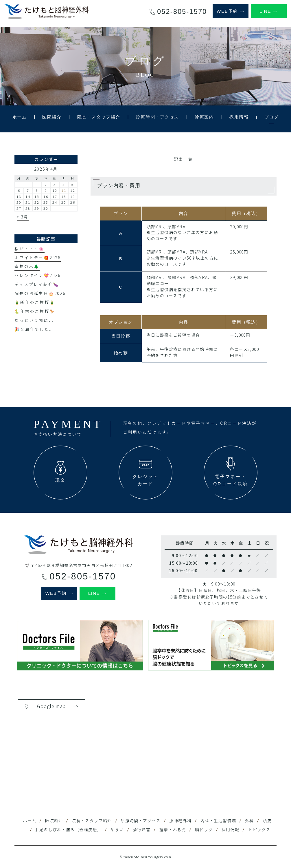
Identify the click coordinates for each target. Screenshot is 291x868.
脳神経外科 (181, 820)
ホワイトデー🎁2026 (38, 258)
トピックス (259, 829)
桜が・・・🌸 (30, 249)
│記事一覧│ (184, 159)
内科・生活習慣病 (218, 820)
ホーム (30, 820)
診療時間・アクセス (141, 820)
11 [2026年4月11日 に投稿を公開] (64, 190)
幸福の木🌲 (27, 266)
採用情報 (231, 829)
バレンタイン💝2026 (38, 275)
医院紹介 (54, 820)
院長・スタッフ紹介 (92, 820)
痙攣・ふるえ (173, 829)
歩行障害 (142, 829)
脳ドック (204, 829)
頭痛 (267, 820)
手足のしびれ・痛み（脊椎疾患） (68, 829)
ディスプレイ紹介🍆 (37, 284)
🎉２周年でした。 (34, 329)
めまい (117, 829)
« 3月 (23, 217)
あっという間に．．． (37, 320)
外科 (249, 820)
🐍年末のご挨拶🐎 (35, 311)
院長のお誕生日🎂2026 (40, 293)
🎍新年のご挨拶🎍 (35, 302)
